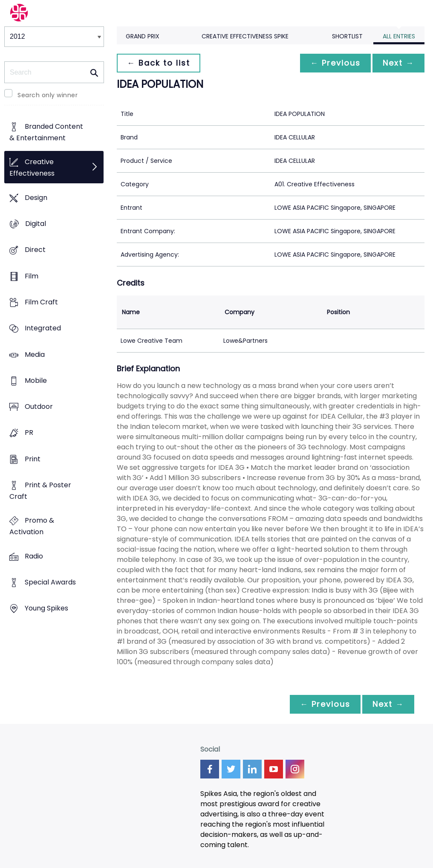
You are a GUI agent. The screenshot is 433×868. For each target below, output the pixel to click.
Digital (36, 224)
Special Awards (50, 582)
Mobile (36, 380)
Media (35, 354)
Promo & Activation (32, 527)
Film (32, 276)
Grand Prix (143, 36)
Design (36, 198)
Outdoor (39, 407)
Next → (398, 63)
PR (29, 433)
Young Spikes (46, 609)
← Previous (335, 63)
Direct (35, 250)
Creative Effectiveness (32, 168)
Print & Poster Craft (40, 491)
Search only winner (48, 95)
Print (33, 459)
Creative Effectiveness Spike (245, 36)
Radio (34, 556)
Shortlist (347, 36)
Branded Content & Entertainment (46, 133)
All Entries (399, 36)
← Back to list (159, 63)
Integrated (43, 328)
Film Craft (41, 302)
